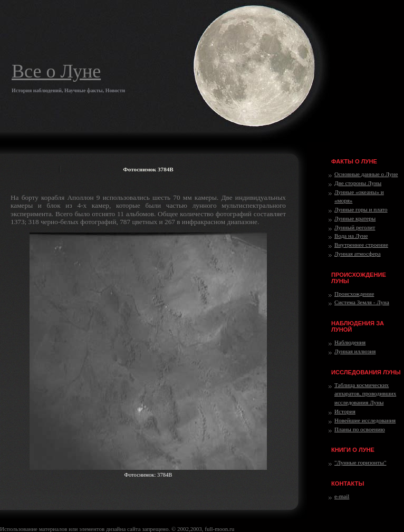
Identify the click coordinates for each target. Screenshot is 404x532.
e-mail (342, 496)
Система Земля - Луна (362, 302)
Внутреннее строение (361, 245)
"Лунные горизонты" (360, 462)
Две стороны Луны (358, 183)
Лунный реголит (355, 227)
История (345, 411)
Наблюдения (350, 342)
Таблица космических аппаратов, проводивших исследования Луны (365, 394)
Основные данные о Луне (366, 174)
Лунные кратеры (355, 218)
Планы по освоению (360, 429)
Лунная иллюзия (355, 351)
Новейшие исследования (365, 420)
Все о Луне (56, 71)
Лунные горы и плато (361, 209)
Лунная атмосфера (358, 254)
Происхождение (354, 294)
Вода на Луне (351, 236)
